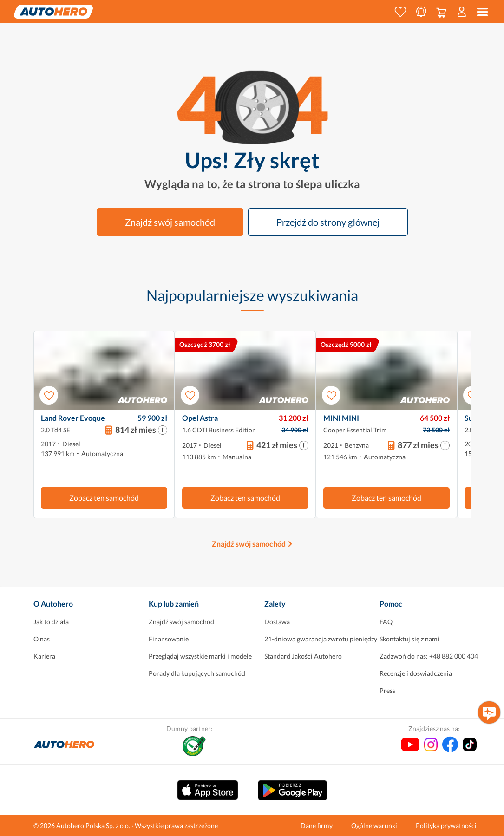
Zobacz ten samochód (104, 498)
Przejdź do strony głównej (328, 222)
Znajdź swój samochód (170, 222)
